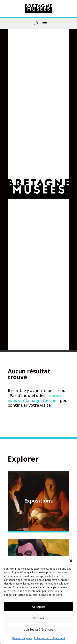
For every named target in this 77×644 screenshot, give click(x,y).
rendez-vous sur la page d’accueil (35, 398)
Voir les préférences (38, 629)
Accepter (38, 607)
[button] (71, 561)
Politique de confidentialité (50, 638)
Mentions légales (22, 638)
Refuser (39, 618)
